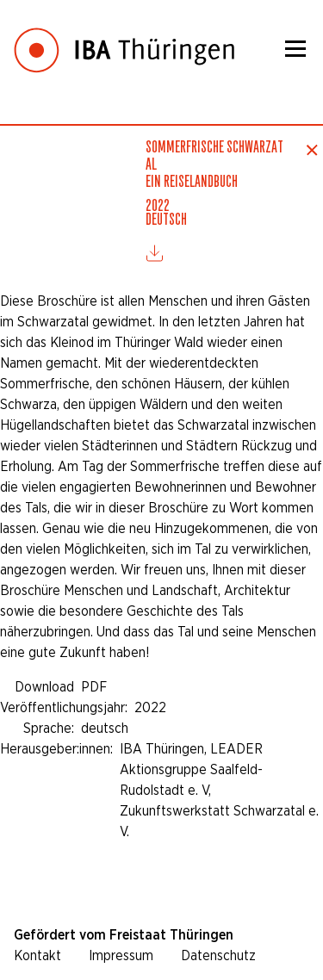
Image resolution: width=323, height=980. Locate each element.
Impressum (121, 955)
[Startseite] (124, 37)
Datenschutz (218, 955)
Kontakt (37, 955)
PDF (94, 687)
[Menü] (295, 48)
